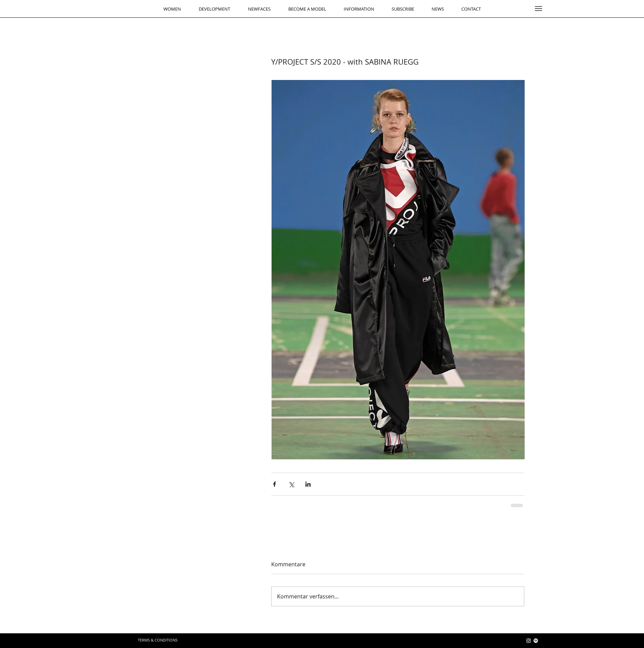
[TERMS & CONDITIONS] (158, 640)
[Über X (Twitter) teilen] (291, 484)
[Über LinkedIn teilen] (308, 484)
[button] (538, 9)
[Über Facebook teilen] (274, 484)
